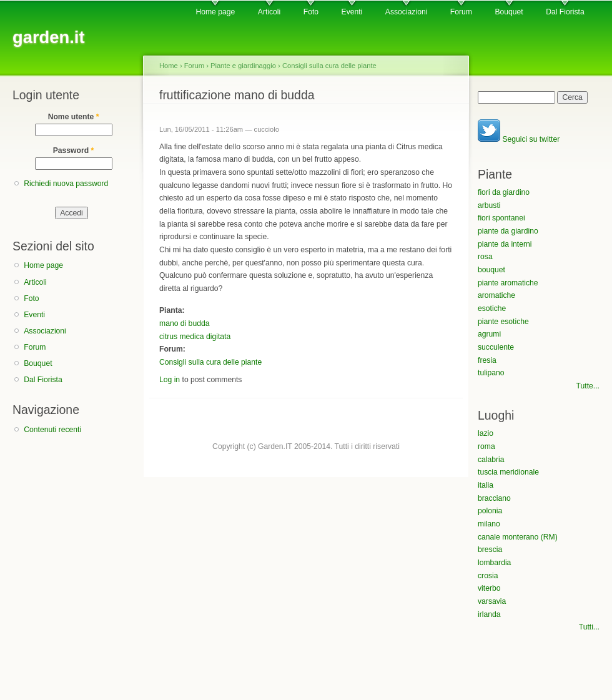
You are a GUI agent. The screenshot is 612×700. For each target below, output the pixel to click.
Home (169, 66)
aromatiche (496, 295)
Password (74, 150)
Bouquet (509, 12)
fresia (487, 360)
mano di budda (184, 323)
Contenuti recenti (52, 430)
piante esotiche (503, 322)
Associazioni (407, 12)
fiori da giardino (504, 192)
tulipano (491, 373)
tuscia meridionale (508, 472)
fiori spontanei (501, 218)
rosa (485, 257)
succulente (496, 347)
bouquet (491, 270)
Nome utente (74, 117)
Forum (461, 12)
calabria (491, 460)
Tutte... (588, 386)
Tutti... (589, 627)
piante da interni (505, 244)
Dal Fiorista (565, 12)
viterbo (489, 588)
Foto (311, 12)
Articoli (269, 12)
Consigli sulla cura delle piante (329, 66)
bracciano (494, 498)
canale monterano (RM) (518, 537)
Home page (215, 12)
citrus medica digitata (195, 337)
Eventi (352, 12)
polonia (490, 511)
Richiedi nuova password (66, 184)
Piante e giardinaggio (243, 66)
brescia (490, 550)
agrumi (489, 334)
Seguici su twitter (519, 139)
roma (486, 446)
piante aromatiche (508, 283)
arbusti (489, 205)
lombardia (494, 563)
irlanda (489, 614)
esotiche (492, 308)
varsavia (492, 601)
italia (486, 485)
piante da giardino (508, 231)
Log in (170, 380)
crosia (488, 576)
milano (489, 524)
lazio (486, 433)
